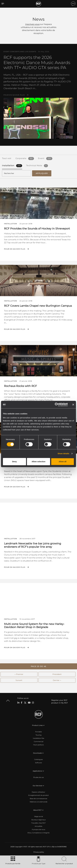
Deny (14, 462)
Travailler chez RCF (38, 823)
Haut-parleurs (38, 745)
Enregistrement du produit (38, 795)
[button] (38, 666)
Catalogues (38, 759)
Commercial (39, 741)
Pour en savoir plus (14, 95)
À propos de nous (38, 829)
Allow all (63, 462)
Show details (63, 453)
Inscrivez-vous (32, 24)
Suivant (19, 680)
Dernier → (57, 680)
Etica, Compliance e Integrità (38, 833)
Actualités (38, 826)
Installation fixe (38, 738)
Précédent (57, 674)
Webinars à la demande (38, 802)
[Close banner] (73, 405)
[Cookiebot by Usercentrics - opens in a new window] (57, 405)
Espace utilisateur (38, 792)
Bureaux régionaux (39, 820)
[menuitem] (38, 852)
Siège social (39, 816)
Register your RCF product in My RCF (60, 702)
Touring (38, 735)
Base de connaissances (38, 799)
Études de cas (39, 777)
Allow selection (38, 462)
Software (38, 763)
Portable (38, 732)
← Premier (19, 674)
